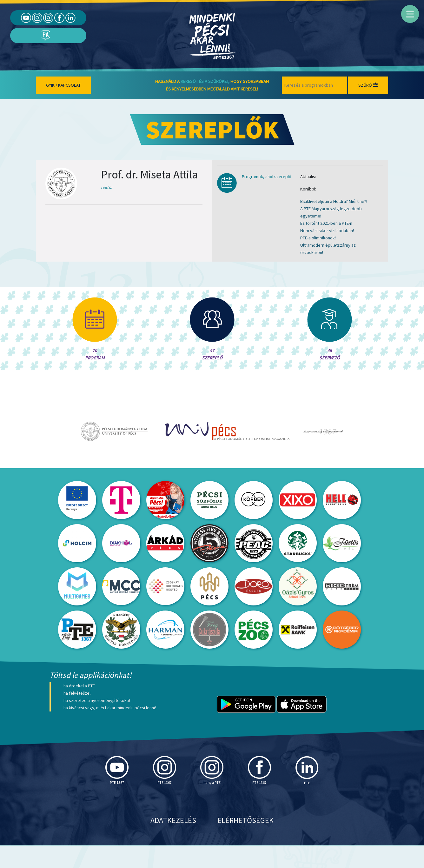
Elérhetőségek (245, 843)
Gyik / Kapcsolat (63, 85)
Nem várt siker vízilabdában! (327, 230)
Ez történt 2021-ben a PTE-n (326, 223)
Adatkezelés (173, 843)
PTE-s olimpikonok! (318, 238)
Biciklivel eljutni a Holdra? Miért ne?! (334, 201)
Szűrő (368, 85)
